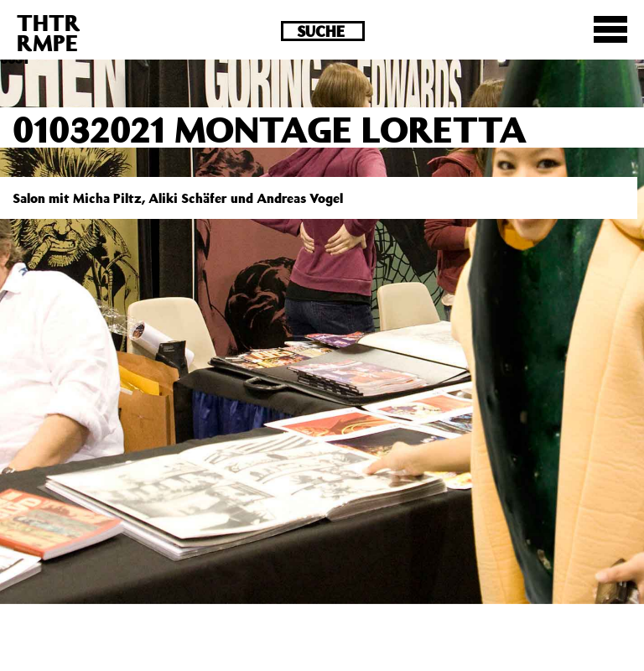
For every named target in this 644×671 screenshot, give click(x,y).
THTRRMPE (49, 32)
